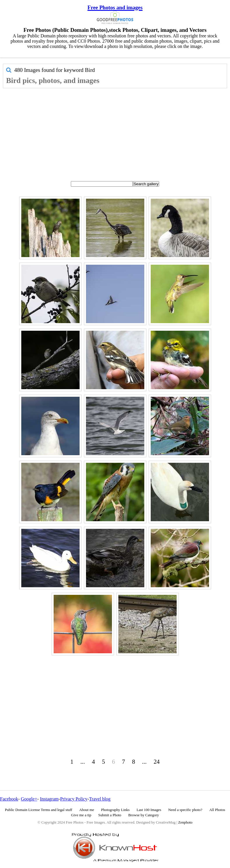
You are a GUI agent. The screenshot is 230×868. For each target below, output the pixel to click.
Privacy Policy (74, 799)
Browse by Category (144, 815)
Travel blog (100, 799)
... (83, 762)
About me (87, 810)
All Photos (217, 810)
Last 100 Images (149, 810)
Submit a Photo (110, 815)
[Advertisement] (115, 132)
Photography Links (115, 810)
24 (157, 762)
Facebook (9, 799)
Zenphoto (185, 822)
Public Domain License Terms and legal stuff (39, 810)
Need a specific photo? (185, 810)
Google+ (29, 799)
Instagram (49, 799)
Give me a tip (81, 815)
